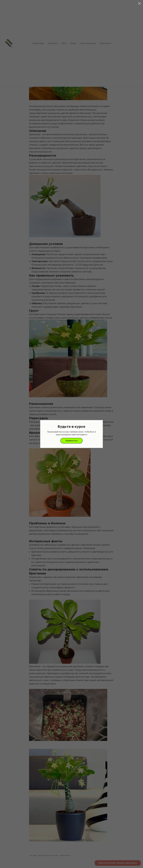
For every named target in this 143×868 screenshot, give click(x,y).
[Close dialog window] (139, 4)
